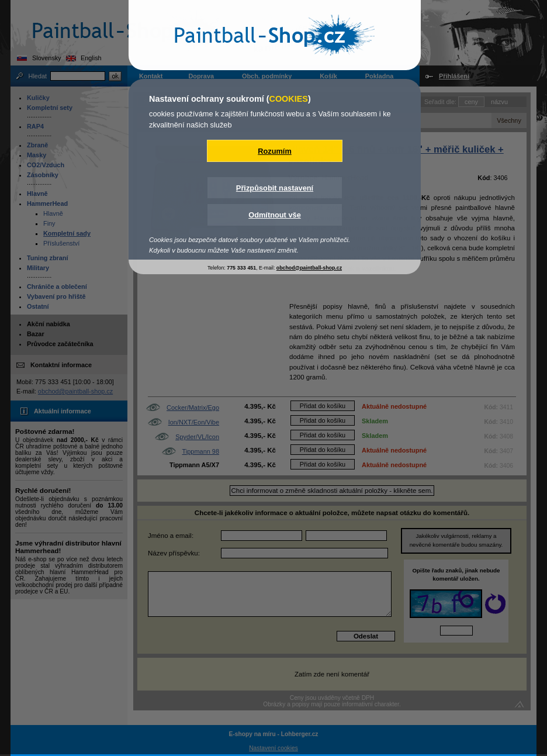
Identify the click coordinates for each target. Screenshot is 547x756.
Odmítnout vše (275, 215)
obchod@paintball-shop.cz (309, 268)
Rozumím (275, 151)
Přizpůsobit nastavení (275, 188)
